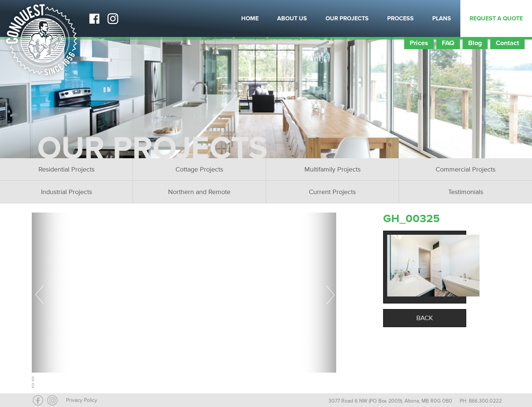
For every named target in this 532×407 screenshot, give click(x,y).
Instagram (113, 18)
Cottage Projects (199, 169)
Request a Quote (496, 18)
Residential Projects (66, 169)
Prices (419, 43)
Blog (475, 43)
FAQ (448, 43)
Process (400, 18)
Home (250, 18)
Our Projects (347, 18)
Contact (507, 43)
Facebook (94, 18)
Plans (442, 18)
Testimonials (466, 192)
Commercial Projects (465, 169)
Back (425, 318)
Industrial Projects (66, 192)
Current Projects (332, 192)
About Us (292, 18)
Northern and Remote (199, 192)
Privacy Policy (82, 400)
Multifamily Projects (332, 169)
